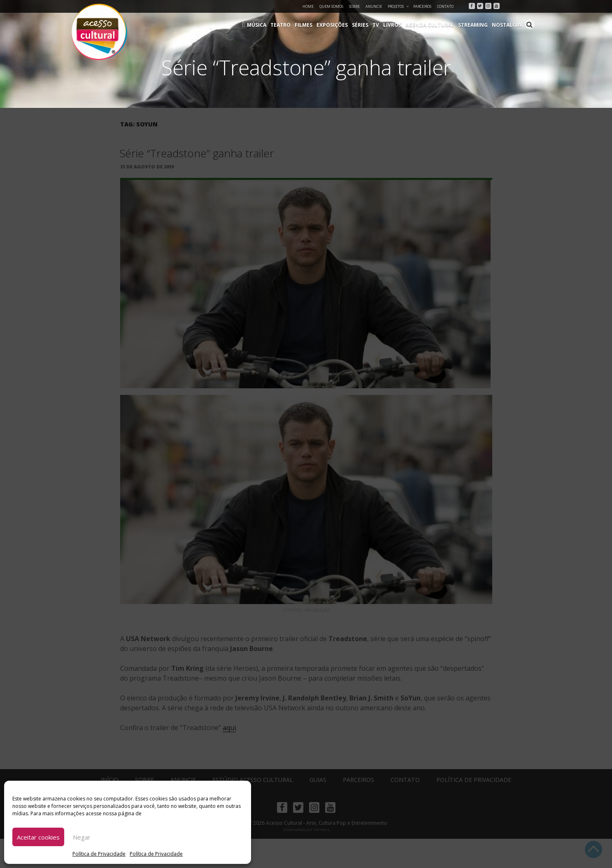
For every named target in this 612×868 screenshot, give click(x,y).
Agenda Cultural (430, 25)
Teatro (280, 25)
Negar (82, 837)
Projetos (399, 6)
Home (308, 6)
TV (376, 25)
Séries (360, 25)
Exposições (332, 25)
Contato (445, 6)
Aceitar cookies (38, 837)
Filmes (304, 25)
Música (257, 25)
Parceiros (422, 6)
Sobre (354, 6)
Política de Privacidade (99, 854)
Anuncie (374, 6)
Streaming (473, 25)
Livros (392, 25)
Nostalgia (506, 25)
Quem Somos (331, 6)
